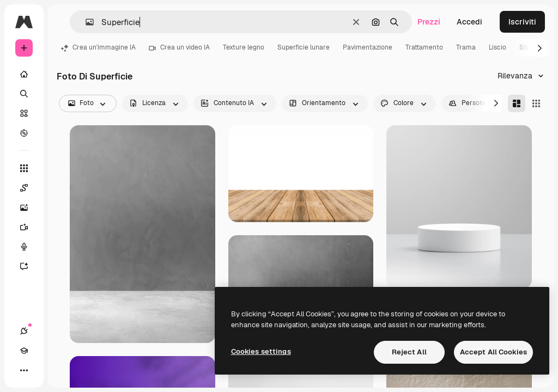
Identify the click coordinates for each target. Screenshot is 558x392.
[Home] (24, 74)
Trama (466, 47)
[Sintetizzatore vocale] (29, 247)
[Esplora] (24, 133)
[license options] (155, 103)
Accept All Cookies (493, 352)
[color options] (405, 103)
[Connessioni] (24, 331)
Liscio (498, 47)
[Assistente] (29, 266)
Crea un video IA (179, 47)
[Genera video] (29, 227)
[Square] (536, 103)
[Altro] (24, 370)
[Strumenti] (24, 168)
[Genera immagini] (29, 207)
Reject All (409, 352)
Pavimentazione (368, 47)
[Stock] (24, 113)
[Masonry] (517, 103)
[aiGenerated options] (235, 103)
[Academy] (24, 351)
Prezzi (429, 22)
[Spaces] (29, 188)
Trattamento (424, 47)
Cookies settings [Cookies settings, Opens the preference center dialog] (261, 351)
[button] (85, 22)
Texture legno (244, 47)
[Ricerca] (24, 94)
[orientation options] (325, 103)
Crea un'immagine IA (98, 47)
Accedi (469, 22)
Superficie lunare (304, 47)
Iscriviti (522, 22)
